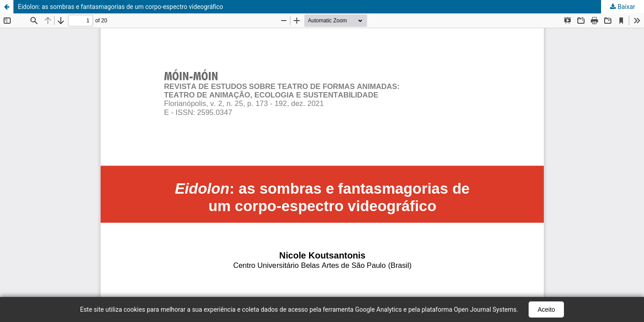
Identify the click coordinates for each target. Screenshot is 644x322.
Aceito (546, 309)
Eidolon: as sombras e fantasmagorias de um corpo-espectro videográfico (121, 7)
